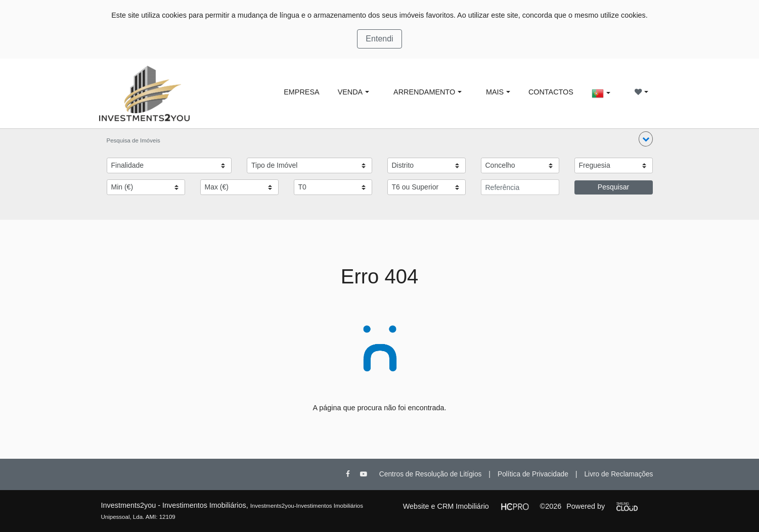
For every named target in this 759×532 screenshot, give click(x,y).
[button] (646, 139)
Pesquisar (613, 187)
